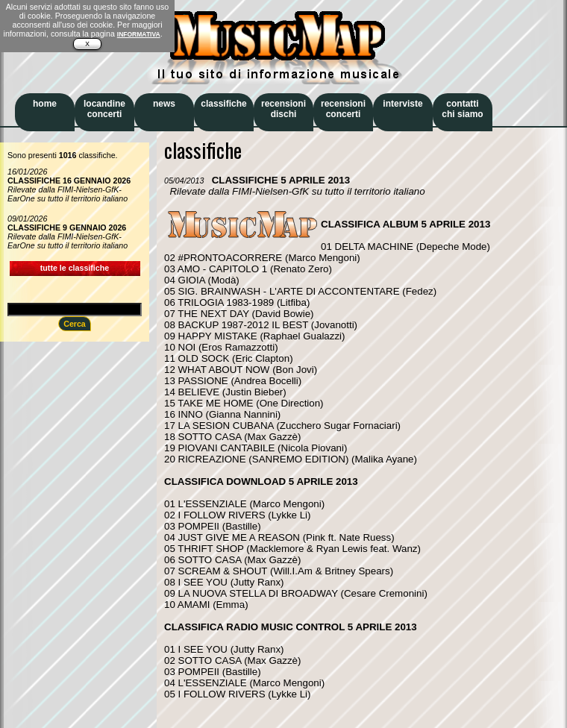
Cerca (75, 324)
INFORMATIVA (139, 34)
